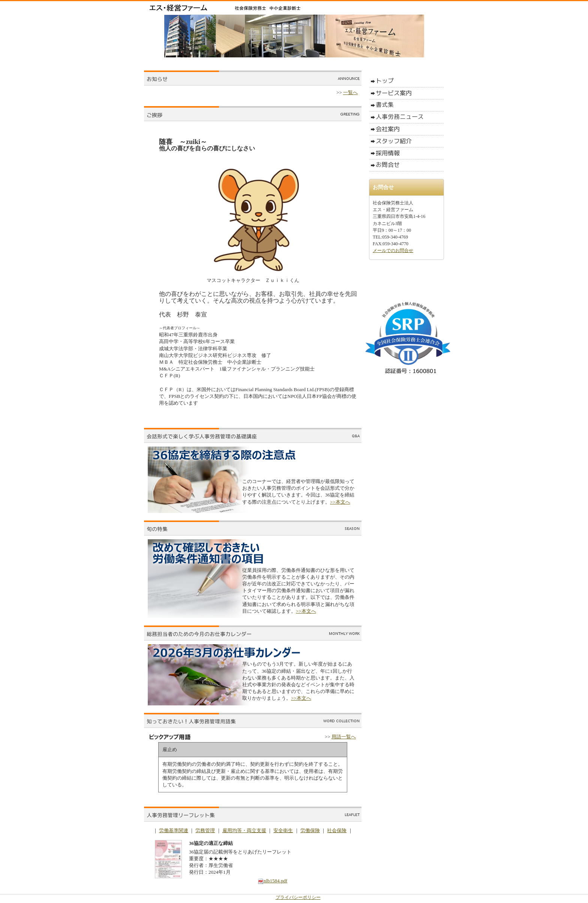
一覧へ (350, 92)
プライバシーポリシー (298, 897)
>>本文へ (340, 502)
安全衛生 (283, 830)
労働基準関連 (174, 830)
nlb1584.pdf (272, 881)
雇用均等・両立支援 (244, 830)
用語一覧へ (344, 737)
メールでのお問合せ (393, 250)
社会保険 (337, 830)
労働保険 (310, 830)
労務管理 (205, 830)
